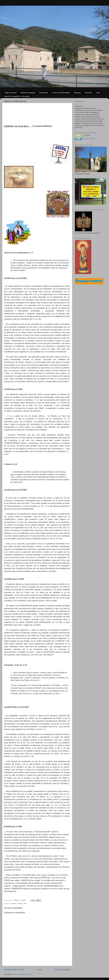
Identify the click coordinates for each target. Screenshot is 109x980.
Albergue (77, 93)
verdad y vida (22, 903)
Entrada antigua (62, 970)
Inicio (40, 970)
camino (14, 903)
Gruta (98, 93)
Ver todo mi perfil (89, 138)
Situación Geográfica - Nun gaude (17, 96)
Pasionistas (44, 93)
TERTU (88, 135)
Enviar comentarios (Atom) (23, 974)
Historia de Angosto (28, 93)
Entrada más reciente (14, 970)
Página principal (11, 93)
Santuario (88, 93)
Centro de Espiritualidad (61, 93)
